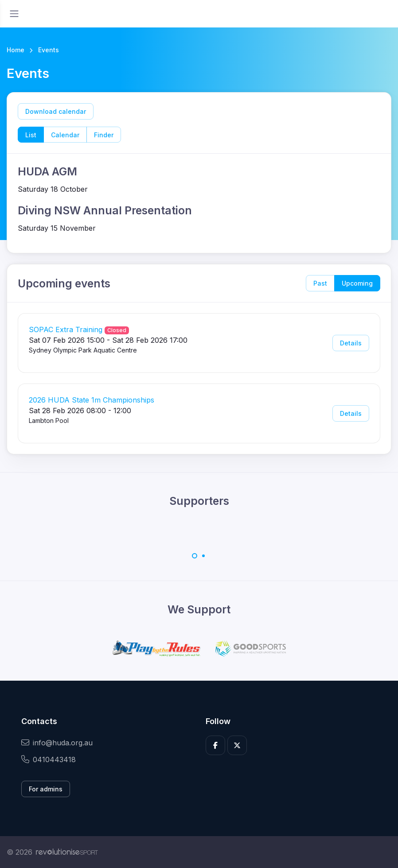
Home (16, 50)
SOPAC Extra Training (66, 329)
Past (320, 283)
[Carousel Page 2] (203, 556)
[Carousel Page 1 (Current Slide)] (195, 556)
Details (351, 343)
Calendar (65, 135)
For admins (46, 789)
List (31, 135)
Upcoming (357, 283)
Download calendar (56, 111)
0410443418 (49, 759)
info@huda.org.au (57, 743)
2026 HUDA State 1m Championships (92, 400)
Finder (104, 135)
